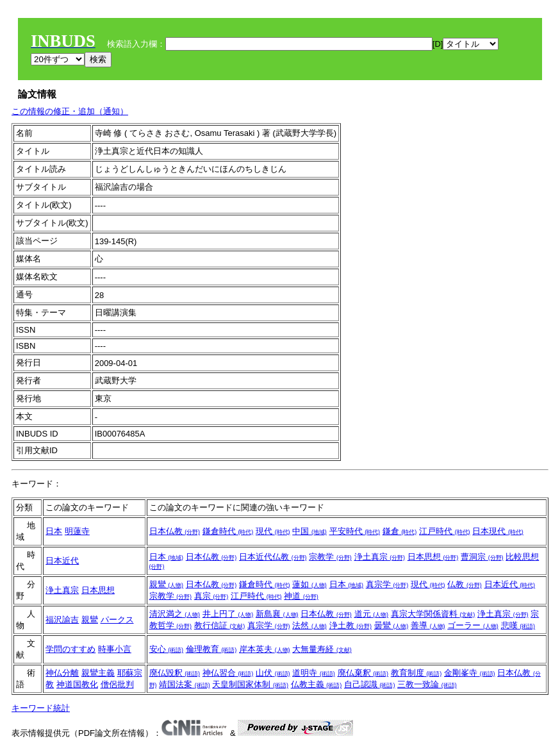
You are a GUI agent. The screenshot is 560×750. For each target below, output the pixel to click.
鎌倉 (400, 531)
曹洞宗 (482, 557)
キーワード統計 (41, 708)
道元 (372, 614)
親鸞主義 (98, 673)
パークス (117, 620)
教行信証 (220, 625)
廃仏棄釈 (363, 673)
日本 (54, 531)
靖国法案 (185, 684)
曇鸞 (391, 625)
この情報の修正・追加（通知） (70, 111)
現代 (273, 531)
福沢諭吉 (62, 620)
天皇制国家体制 (250, 684)
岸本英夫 (265, 649)
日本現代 (498, 531)
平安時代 (355, 531)
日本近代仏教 (273, 557)
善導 (428, 625)
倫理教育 (211, 649)
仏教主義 (317, 684)
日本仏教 (175, 531)
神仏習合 (228, 673)
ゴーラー (473, 625)
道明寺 (314, 673)
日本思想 (433, 557)
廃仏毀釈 (175, 673)
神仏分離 (62, 673)
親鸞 (167, 584)
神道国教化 (77, 684)
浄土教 (351, 625)
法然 (309, 625)
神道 (301, 596)
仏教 (465, 584)
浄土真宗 (380, 557)
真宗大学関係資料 (433, 614)
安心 (167, 649)
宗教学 (330, 557)
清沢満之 (175, 614)
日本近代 (62, 561)
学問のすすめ (70, 649)
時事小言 (115, 649)
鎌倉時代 (228, 531)
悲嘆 (518, 625)
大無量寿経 (322, 649)
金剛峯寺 (470, 673)
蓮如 (309, 584)
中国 (309, 531)
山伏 (273, 673)
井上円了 (228, 614)
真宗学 (387, 584)
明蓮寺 (77, 531)
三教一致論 (427, 684)
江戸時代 (445, 531)
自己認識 (370, 684)
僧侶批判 (117, 684)
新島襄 (277, 614)
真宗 (211, 596)
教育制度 (416, 673)
